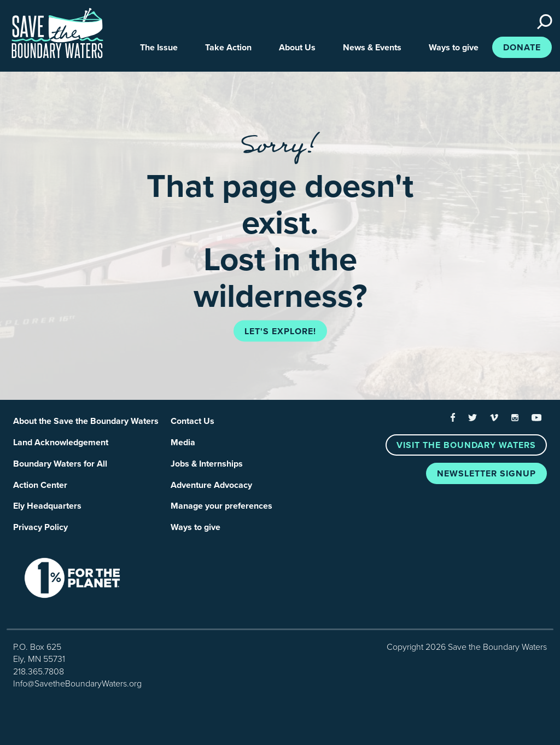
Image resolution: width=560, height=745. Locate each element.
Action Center (40, 485)
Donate (522, 48)
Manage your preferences (221, 506)
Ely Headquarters (47, 506)
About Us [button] (297, 48)
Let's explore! (280, 331)
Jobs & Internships (207, 464)
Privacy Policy (40, 527)
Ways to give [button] (454, 48)
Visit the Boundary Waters (466, 445)
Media (183, 443)
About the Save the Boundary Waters (86, 421)
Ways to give (196, 527)
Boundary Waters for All (60, 464)
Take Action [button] (228, 48)
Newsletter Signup (486, 474)
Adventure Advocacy (211, 485)
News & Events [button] (372, 48)
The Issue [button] (159, 48)
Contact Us (192, 421)
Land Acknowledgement (61, 443)
